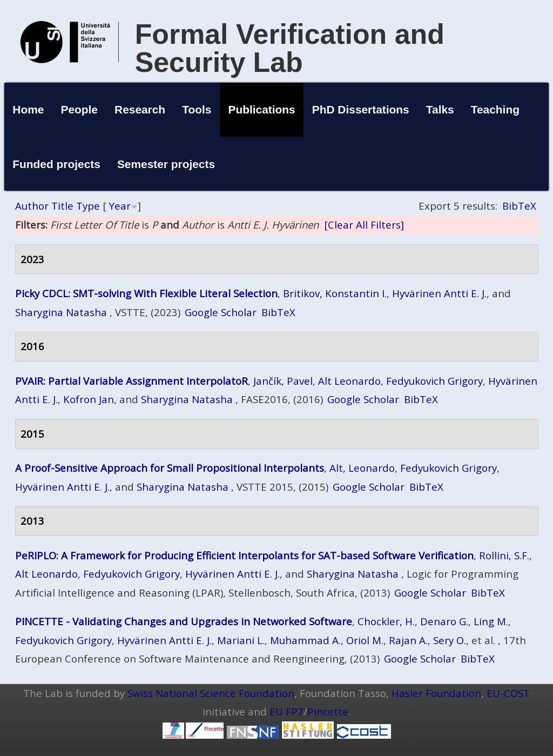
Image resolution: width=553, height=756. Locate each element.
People (79, 109)
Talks (440, 109)
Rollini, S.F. (504, 555)
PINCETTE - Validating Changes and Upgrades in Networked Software (184, 621)
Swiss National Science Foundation (211, 693)
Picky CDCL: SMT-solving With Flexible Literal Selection (146, 293)
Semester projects (166, 164)
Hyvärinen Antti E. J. (439, 293)
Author (32, 206)
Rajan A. (408, 640)
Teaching (495, 109)
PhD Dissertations (361, 109)
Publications (261, 109)
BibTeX (519, 206)
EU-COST (508, 693)
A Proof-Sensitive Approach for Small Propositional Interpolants (170, 468)
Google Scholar (221, 312)
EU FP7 (286, 711)
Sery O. (450, 640)
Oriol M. (365, 640)
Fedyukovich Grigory (434, 381)
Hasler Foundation (436, 693)
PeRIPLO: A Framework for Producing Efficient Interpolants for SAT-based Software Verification (244, 555)
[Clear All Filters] (364, 225)
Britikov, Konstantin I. (335, 293)
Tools (197, 109)
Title (62, 206)
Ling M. (491, 621)
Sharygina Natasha (61, 312)
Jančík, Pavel (283, 381)
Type (88, 206)
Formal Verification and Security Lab (290, 48)
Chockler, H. (386, 621)
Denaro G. (444, 621)
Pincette (328, 711)
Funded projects (56, 164)
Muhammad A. (305, 640)
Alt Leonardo (349, 381)
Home (28, 109)
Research (140, 109)
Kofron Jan (89, 399)
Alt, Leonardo (362, 468)
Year (120, 206)
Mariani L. (241, 640)
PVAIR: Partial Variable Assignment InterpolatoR (131, 381)
